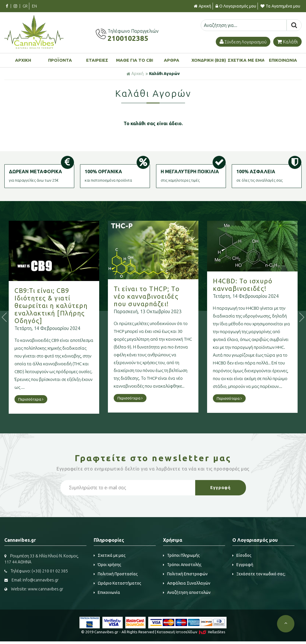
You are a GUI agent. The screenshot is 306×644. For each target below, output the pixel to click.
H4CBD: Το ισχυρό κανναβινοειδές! (254, 285)
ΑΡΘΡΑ (172, 60)
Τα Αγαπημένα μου (280, 6)
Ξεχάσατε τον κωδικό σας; (259, 574)
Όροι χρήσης (107, 565)
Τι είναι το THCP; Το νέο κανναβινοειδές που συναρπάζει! (158, 296)
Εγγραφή (243, 565)
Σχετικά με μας (110, 555)
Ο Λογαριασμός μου (236, 6)
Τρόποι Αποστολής (182, 565)
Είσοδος (242, 555)
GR (25, 6)
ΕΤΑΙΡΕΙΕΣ (97, 60)
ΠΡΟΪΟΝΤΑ (60, 60)
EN (34, 6)
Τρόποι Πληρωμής (181, 555)
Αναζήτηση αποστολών (187, 592)
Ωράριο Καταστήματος (117, 583)
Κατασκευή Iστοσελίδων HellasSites (191, 632)
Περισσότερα (42, 399)
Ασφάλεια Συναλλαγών (187, 583)
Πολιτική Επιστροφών (185, 574)
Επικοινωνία (107, 592)
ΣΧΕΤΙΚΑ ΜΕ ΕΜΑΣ (246, 60)
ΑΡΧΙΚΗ (23, 60)
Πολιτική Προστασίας (116, 574)
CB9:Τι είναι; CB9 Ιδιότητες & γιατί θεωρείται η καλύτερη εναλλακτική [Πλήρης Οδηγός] (63, 305)
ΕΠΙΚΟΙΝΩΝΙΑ (283, 60)
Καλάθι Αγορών (164, 74)
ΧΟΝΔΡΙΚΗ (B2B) (209, 60)
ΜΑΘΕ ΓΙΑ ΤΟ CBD (134, 60)
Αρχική (202, 6)
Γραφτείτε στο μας (153, 458)
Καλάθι (287, 42)
